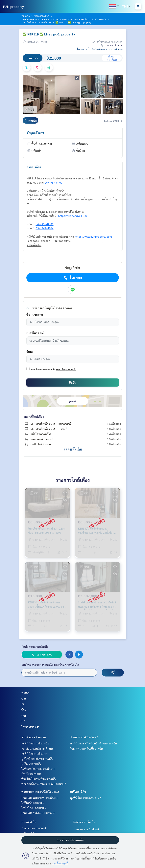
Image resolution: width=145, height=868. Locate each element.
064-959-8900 (54, 182)
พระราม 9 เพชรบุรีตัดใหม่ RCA (40, 792)
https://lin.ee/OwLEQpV (73, 216)
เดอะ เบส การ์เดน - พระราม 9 (38, 813)
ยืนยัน (73, 382)
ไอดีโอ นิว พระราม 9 (33, 803)
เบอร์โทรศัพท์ (35, 333)
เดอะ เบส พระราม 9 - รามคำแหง (39, 798)
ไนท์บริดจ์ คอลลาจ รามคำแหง (36, 22)
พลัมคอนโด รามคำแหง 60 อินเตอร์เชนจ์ (44, 784)
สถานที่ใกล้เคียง (34, 416)
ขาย (24, 698)
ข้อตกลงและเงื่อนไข (84, 822)
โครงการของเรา (30, 727)
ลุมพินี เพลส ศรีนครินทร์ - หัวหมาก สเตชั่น (94, 743)
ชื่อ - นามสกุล (35, 314)
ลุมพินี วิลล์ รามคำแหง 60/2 (86, 798)
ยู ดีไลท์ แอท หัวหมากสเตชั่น (37, 758)
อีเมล (30, 352)
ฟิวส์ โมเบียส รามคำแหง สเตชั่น (39, 779)
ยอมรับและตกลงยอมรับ (43, 369)
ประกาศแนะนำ (42, 16)
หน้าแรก (26, 16)
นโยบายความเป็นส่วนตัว (86, 829)
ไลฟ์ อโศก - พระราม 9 (34, 808)
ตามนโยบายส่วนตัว (66, 369)
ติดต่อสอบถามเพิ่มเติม (35, 647)
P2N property (14, 6)
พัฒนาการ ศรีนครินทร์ (84, 737)
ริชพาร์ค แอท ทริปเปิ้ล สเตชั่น (86, 748)
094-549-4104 (45, 228)
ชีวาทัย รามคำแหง (31, 774)
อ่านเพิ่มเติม (34, 245)
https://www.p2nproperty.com (93, 236)
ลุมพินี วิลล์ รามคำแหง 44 (35, 753)
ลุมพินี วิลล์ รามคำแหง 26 (35, 743)
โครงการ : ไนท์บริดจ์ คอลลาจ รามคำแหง (100, 49)
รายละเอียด (34, 167)
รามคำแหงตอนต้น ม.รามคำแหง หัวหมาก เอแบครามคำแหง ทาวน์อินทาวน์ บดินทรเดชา (64, 19)
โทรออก (72, 278)
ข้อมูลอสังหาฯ (35, 133)
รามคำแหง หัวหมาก (34, 737)
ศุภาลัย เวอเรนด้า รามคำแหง (37, 748)
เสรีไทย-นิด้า (78, 792)
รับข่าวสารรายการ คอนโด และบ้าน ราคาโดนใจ (50, 665)
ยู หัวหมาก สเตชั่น (31, 764)
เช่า (23, 703)
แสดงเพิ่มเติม (73, 449)
